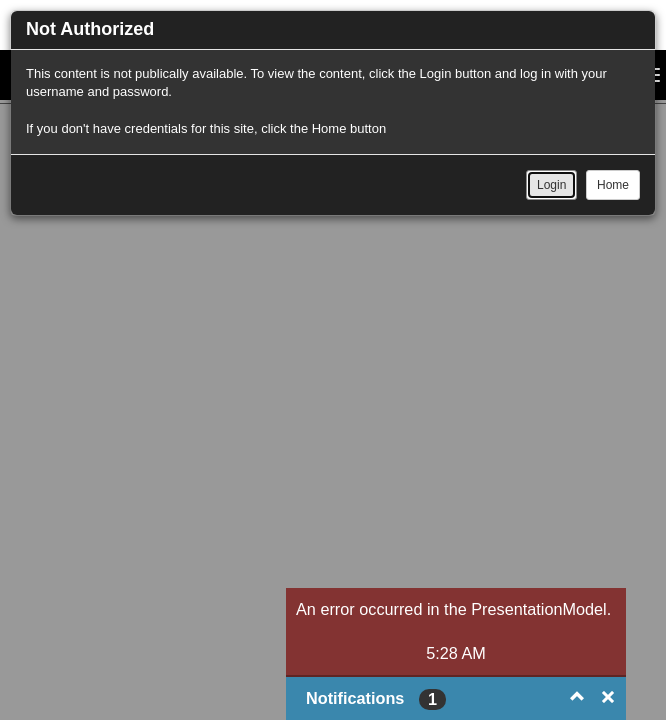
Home (613, 185)
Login (551, 185)
